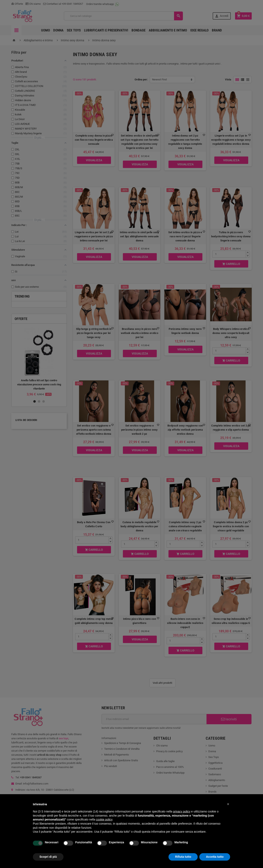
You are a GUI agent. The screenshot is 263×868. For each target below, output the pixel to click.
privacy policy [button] (182, 811)
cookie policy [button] (104, 819)
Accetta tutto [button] (215, 857)
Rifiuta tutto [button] (183, 857)
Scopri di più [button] (48, 857)
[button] (228, 804)
